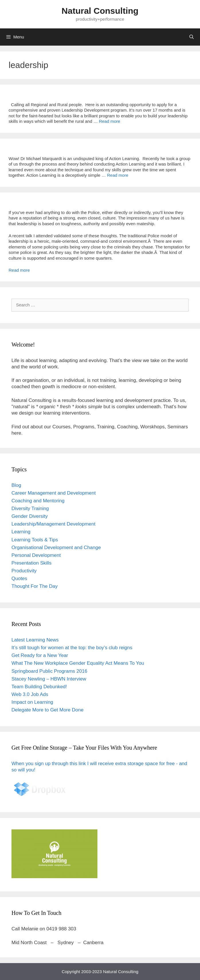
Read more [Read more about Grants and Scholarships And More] (109, 121)
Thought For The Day (35, 586)
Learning (21, 532)
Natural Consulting (100, 11)
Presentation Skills (32, 563)
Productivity (24, 571)
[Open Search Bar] (192, 37)
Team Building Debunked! (39, 687)
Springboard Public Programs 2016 (49, 671)
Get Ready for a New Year (40, 655)
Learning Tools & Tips (35, 540)
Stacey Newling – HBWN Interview (49, 679)
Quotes (19, 579)
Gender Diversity (30, 516)
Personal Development (36, 555)
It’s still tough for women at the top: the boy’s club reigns (72, 648)
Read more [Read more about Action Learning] (118, 175)
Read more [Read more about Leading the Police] (19, 270)
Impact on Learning (32, 702)
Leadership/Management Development (53, 524)
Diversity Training (30, 509)
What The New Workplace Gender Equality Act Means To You (78, 663)
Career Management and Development (54, 493)
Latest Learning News (35, 640)
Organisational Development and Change (56, 548)
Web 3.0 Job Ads (30, 694)
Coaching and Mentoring (38, 501)
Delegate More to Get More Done (47, 710)
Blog (16, 485)
